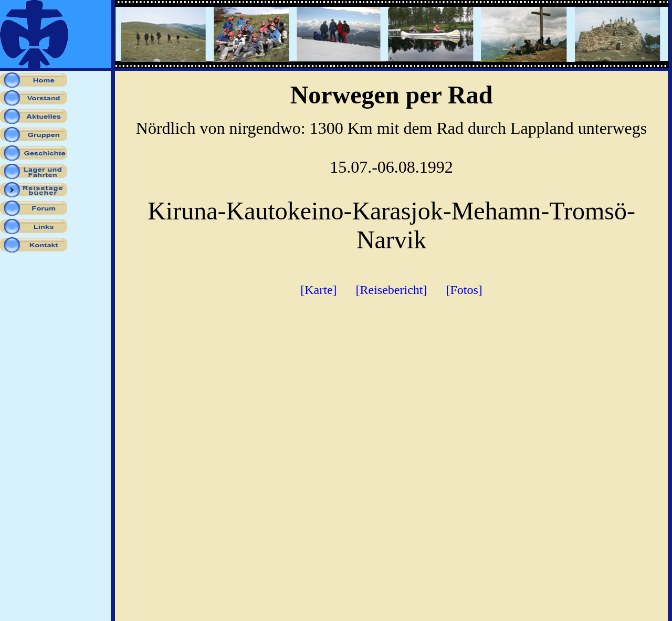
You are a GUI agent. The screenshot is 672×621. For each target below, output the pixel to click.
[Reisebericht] (392, 290)
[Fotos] (464, 290)
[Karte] (318, 290)
